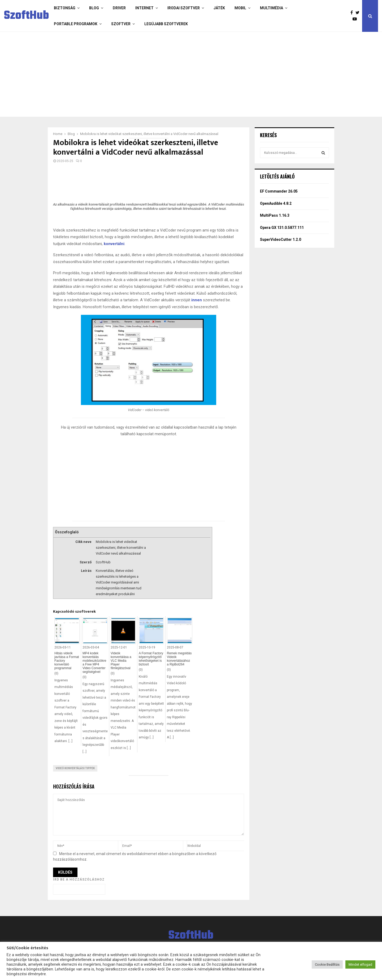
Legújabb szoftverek (166, 24)
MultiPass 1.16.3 (275, 215)
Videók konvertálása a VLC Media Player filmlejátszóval (121, 661)
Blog (94, 8)
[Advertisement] (170, 74)
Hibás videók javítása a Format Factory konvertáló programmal (67, 661)
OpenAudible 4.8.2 (276, 203)
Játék (219, 8)
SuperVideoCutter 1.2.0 (281, 239)
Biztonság (65, 8)
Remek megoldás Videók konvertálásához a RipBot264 (179, 659)
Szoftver (121, 24)
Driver (119, 8)
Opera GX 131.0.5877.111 (282, 228)
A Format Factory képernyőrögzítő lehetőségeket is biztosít (151, 659)
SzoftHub (27, 16)
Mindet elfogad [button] (360, 964)
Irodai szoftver (184, 8)
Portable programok (76, 24)
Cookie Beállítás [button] (327, 964)
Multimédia (272, 8)
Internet (144, 8)
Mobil (240, 8)
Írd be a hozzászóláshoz (79, 879)
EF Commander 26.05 (279, 191)
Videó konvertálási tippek (75, 768)
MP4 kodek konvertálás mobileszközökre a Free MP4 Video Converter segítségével (94, 663)
